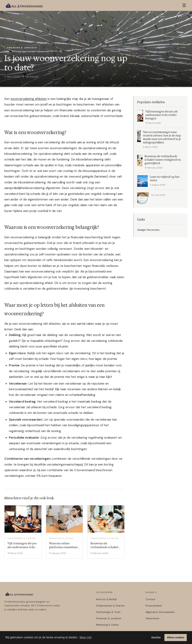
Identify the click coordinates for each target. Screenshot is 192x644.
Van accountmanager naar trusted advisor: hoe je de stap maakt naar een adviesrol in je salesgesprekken (162, 137)
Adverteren (152, 618)
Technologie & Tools (108, 612)
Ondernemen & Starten (110, 606)
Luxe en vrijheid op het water (165, 179)
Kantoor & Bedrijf (106, 599)
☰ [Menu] (184, 5)
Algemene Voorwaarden (160, 612)
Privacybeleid (154, 606)
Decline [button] (156, 637)
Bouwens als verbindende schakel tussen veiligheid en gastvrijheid (163, 160)
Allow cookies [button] (176, 637)
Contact (151, 599)
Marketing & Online (107, 625)
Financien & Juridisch (109, 618)
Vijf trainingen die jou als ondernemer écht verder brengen (162, 115)
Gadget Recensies (148, 230)
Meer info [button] (86, 637)
